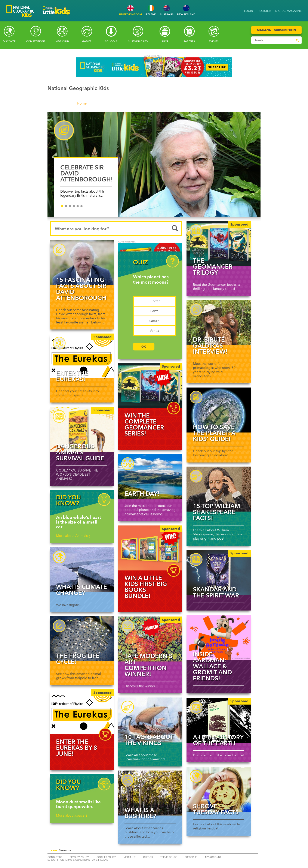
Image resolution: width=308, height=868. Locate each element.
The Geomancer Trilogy (213, 266)
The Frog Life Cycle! (78, 659)
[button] (154, 851)
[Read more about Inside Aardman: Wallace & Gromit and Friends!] (219, 637)
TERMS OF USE (169, 857)
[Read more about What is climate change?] (82, 570)
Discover (9, 41)
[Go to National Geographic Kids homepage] (20, 11)
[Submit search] (297, 40)
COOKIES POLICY (106, 857)
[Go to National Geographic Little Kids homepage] (56, 16)
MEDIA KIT (130, 857)
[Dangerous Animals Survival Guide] (82, 429)
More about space (72, 815)
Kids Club (62, 41)
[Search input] (272, 40)
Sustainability (138, 41)
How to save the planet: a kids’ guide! (214, 433)
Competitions (36, 41)
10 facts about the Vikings (149, 740)
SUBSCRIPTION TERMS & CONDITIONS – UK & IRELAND (78, 860)
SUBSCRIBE (191, 857)
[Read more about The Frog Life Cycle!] (82, 639)
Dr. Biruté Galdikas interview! (210, 346)
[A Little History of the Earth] (219, 720)
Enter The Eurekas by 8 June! (77, 748)
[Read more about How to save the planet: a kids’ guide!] (219, 410)
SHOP (165, 41)
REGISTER (264, 11)
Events (214, 41)
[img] (150, 386)
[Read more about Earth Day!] (150, 477)
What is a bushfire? (140, 813)
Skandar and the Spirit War (216, 592)
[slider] (154, 166)
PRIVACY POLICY (79, 857)
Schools (111, 41)
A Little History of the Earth (218, 740)
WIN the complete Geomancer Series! (144, 424)
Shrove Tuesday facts (216, 809)
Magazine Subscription (276, 30)
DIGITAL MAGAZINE (288, 11)
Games (87, 41)
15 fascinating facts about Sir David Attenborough (81, 289)
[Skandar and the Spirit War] (219, 572)
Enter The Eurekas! (72, 376)
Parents (189, 41)
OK (144, 347)
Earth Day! (142, 494)
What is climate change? (81, 590)
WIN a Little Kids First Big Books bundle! (146, 587)
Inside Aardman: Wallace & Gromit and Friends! (212, 666)
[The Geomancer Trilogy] (219, 244)
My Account (213, 857)
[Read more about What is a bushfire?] (150, 793)
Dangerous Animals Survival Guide (80, 452)
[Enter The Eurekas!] (82, 356)
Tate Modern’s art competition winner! (148, 665)
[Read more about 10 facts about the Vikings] (150, 720)
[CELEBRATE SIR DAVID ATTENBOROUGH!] (154, 164)
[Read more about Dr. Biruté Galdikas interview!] (219, 323)
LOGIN (249, 11)
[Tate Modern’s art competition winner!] (150, 639)
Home (82, 103)
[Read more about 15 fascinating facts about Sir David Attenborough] (82, 263)
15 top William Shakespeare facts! (217, 512)
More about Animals (73, 536)
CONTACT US (55, 857)
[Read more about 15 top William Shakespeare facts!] (219, 489)
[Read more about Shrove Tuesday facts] (219, 789)
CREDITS (148, 857)
